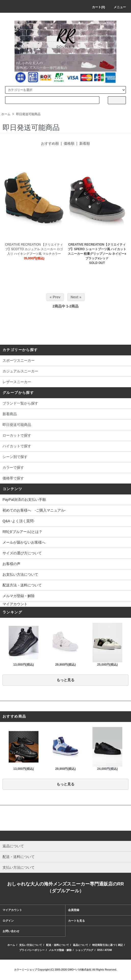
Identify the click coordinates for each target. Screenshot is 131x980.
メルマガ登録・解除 (19, 596)
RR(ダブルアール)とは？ (22, 532)
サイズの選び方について (22, 553)
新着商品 (65, 414)
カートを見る (76, 921)
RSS (100, 950)
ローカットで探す (65, 436)
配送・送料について (58, 945)
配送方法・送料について (22, 585)
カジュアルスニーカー (65, 372)
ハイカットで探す (65, 447)
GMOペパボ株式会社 (80, 970)
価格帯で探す (65, 479)
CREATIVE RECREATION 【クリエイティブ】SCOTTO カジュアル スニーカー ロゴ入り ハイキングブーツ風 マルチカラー (34, 249)
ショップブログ (84, 950)
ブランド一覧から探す (65, 404)
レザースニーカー (65, 382)
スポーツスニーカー (65, 361)
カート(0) (95, 7)
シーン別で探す (65, 457)
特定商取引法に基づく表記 (108, 945)
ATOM (108, 950)
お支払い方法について (20, 574)
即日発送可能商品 (28, 114)
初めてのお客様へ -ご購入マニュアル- (34, 510)
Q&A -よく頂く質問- (19, 521)
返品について (81, 945)
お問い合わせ (11, 931)
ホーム (6, 114)
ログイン (8, 921)
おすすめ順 (50, 143)
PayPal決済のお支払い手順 (24, 500)
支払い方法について (31, 945)
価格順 (69, 143)
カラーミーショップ (25, 970)
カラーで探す (65, 468)
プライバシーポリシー (32, 950)
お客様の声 (11, 564)
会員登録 (74, 910)
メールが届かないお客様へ (24, 542)
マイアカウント (15, 604)
